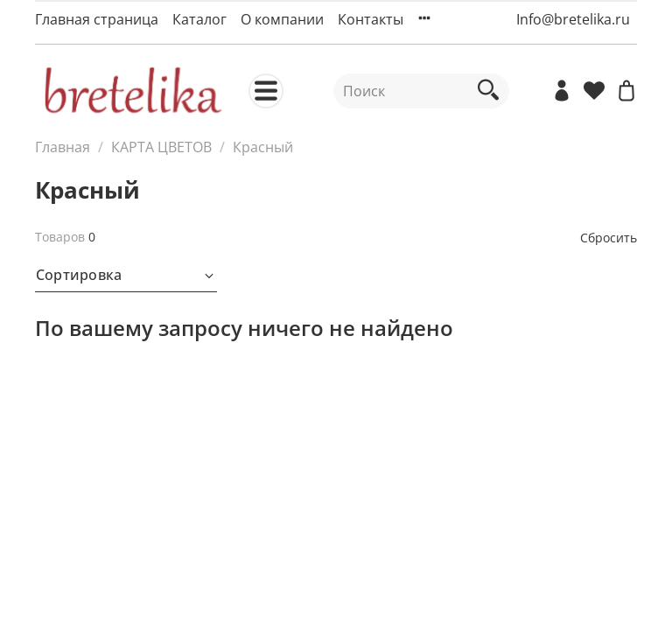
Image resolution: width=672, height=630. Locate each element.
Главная (63, 147)
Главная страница (97, 19)
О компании (282, 19)
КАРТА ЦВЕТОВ (161, 147)
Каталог (199, 19)
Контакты (371, 19)
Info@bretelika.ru (573, 19)
